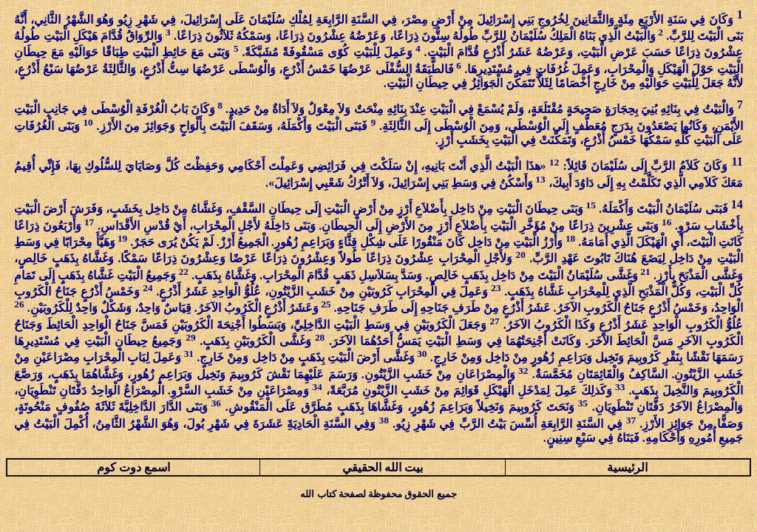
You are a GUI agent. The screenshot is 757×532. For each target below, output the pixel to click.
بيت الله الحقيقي (383, 467)
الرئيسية (627, 467)
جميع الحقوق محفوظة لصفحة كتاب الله (378, 494)
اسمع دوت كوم (133, 467)
